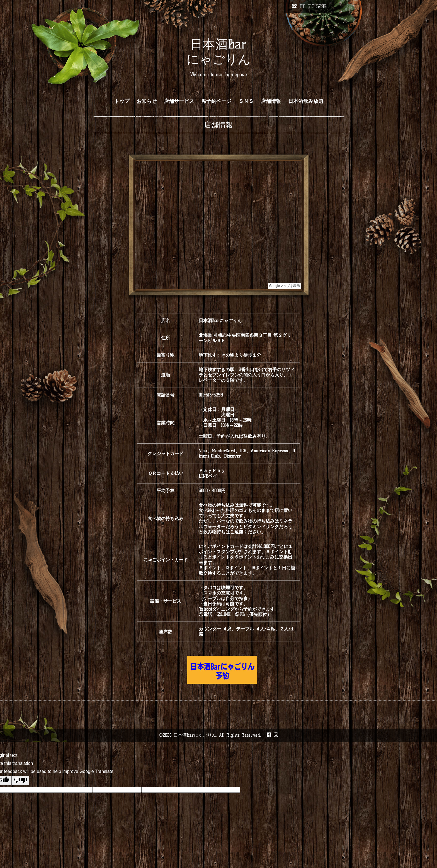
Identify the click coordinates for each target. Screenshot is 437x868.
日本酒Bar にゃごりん (219, 52)
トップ (122, 101)
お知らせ (147, 101)
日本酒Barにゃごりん (195, 735)
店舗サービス (179, 101)
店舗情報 (271, 101)
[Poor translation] (20, 780)
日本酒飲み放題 (306, 101)
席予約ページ (216, 101)
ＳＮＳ (246, 101)
